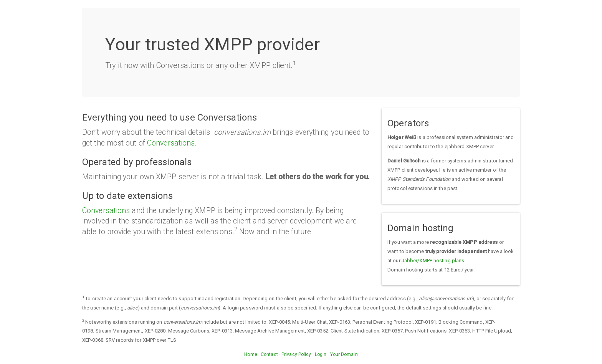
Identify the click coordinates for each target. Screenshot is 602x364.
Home (251, 354)
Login (321, 354)
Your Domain (344, 354)
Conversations (171, 143)
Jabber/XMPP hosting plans (433, 261)
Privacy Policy (296, 354)
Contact (269, 354)
